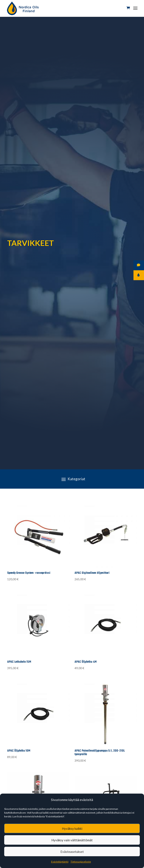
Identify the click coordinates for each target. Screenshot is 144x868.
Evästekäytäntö (60, 862)
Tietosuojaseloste (81, 862)
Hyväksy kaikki (72, 828)
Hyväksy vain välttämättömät (72, 840)
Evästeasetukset (72, 852)
